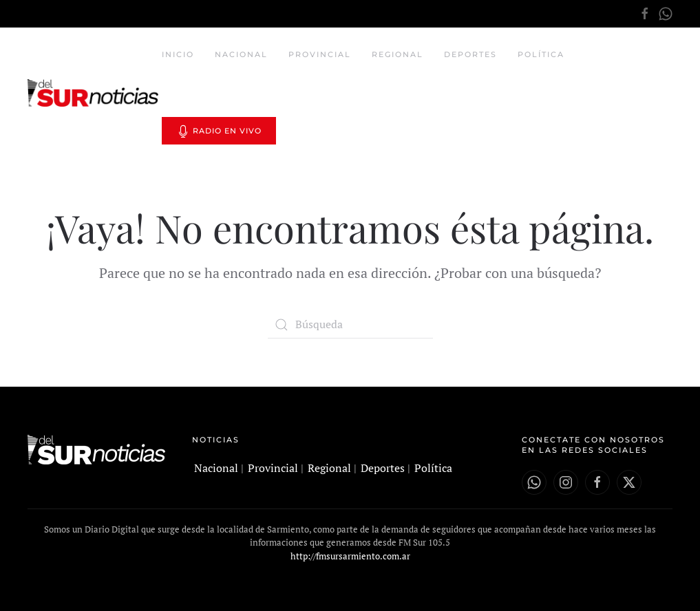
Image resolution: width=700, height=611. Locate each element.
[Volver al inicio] (95, 93)
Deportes (470, 54)
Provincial (320, 54)
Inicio (178, 54)
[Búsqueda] (350, 325)
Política (541, 54)
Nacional (241, 54)
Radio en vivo (219, 131)
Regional (397, 54)
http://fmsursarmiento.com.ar (350, 556)
